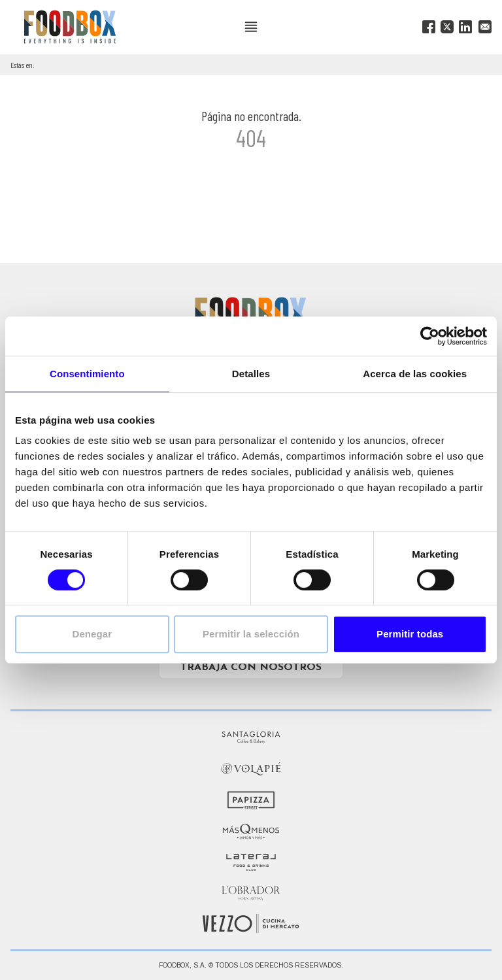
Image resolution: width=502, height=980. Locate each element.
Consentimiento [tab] (87, 374)
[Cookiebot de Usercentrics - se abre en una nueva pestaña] (430, 336)
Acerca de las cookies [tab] (415, 374)
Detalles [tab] (251, 374)
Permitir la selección (251, 634)
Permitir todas (410, 634)
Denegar (92, 634)
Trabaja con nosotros (251, 667)
